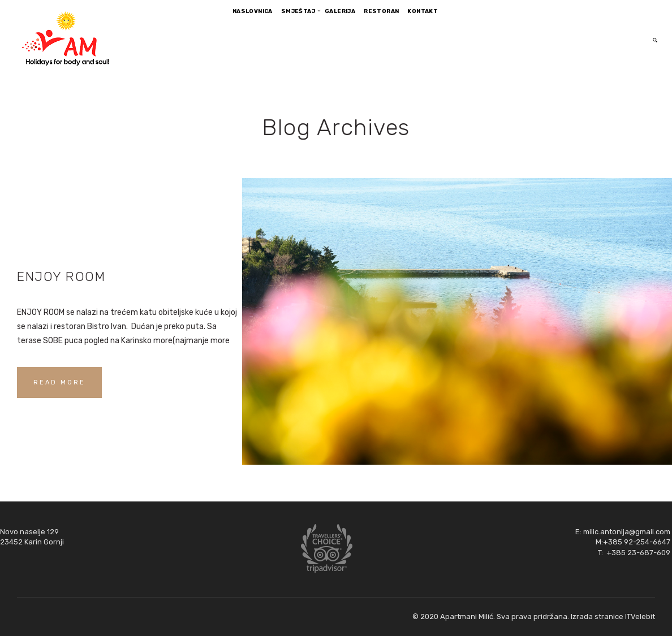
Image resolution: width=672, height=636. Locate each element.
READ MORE (59, 382)
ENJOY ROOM (61, 276)
